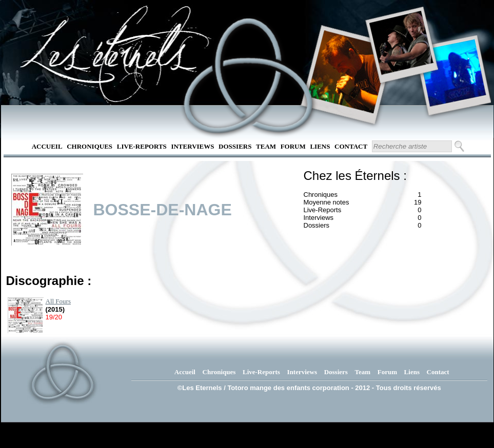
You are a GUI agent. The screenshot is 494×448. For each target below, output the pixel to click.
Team (266, 146)
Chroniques (90, 146)
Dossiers (235, 146)
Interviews (192, 146)
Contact (351, 146)
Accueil (47, 146)
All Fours (58, 301)
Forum (293, 146)
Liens (320, 146)
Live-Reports (142, 146)
